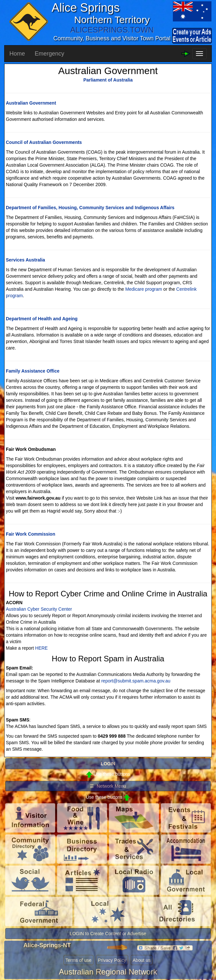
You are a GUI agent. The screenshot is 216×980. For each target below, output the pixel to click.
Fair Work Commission (30, 534)
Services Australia (25, 260)
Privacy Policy (112, 960)
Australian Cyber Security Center (39, 609)
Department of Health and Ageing (42, 319)
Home (17, 54)
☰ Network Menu (108, 786)
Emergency (49, 54)
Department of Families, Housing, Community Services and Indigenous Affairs (90, 208)
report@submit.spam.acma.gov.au (136, 681)
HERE (41, 648)
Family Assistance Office (33, 371)
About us (142, 960)
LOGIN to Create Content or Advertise (108, 934)
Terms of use (78, 960)
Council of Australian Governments (44, 142)
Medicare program (144, 289)
